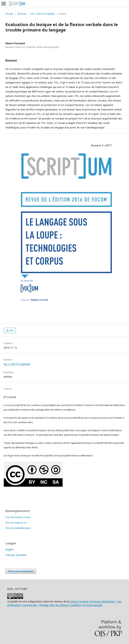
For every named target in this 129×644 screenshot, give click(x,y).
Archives (22, 14)
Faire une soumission (21, 571)
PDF (11, 330)
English (9, 549)
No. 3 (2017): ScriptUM (43, 14)
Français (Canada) (16, 555)
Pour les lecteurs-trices (18, 517)
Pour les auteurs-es (16, 523)
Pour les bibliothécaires (18, 528)
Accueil (9, 14)
